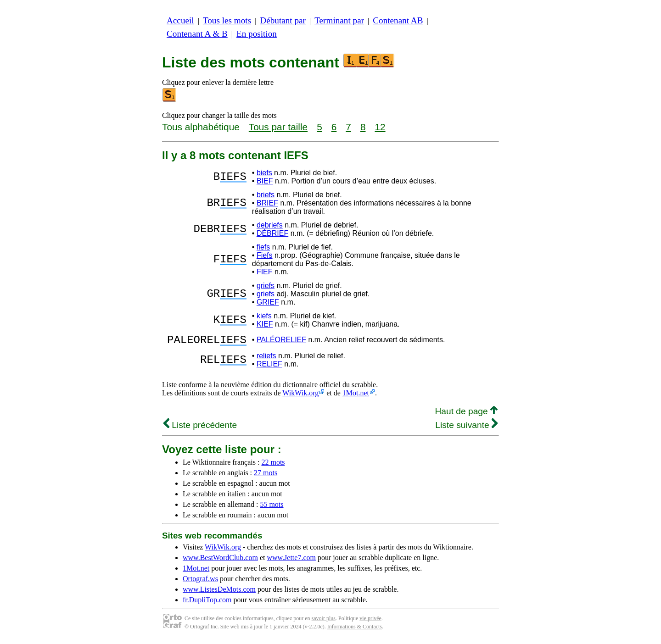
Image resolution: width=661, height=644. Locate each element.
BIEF (265, 181)
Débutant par (283, 20)
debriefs (270, 225)
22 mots (273, 465)
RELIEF (269, 367)
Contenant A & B (197, 34)
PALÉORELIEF (281, 341)
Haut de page (466, 414)
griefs (266, 286)
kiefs (264, 316)
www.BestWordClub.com (220, 560)
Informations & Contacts (355, 629)
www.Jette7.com (291, 560)
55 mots (272, 507)
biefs (264, 173)
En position (257, 34)
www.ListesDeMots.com (219, 592)
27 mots (266, 475)
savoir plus (324, 621)
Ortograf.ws (200, 581)
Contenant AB (398, 20)
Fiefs (265, 255)
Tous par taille (278, 127)
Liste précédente (200, 428)
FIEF (265, 272)
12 (380, 127)
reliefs (266, 358)
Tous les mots (227, 20)
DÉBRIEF (272, 233)
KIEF (265, 324)
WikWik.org (300, 396)
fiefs (263, 247)
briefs (266, 195)
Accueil (180, 20)
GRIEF (268, 302)
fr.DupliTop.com (207, 602)
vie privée (370, 621)
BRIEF (267, 203)
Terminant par (339, 20)
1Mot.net (356, 396)
